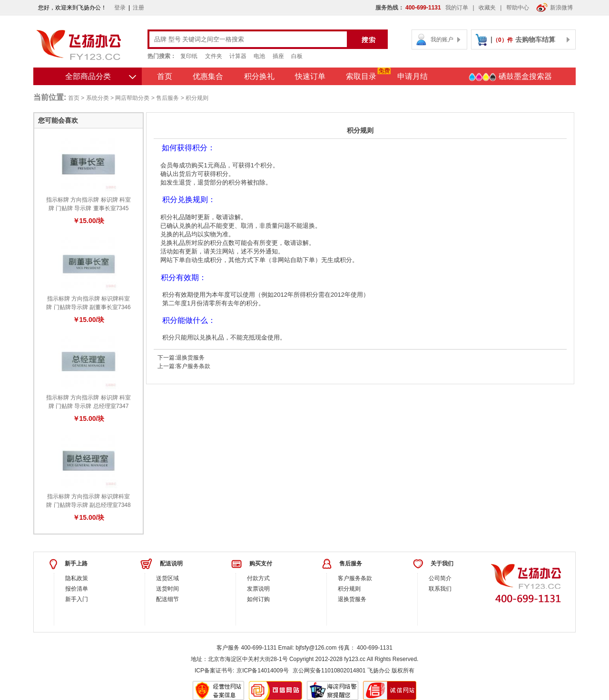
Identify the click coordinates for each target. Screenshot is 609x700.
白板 (297, 56)
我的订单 (457, 8)
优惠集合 (208, 76)
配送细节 (167, 599)
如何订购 (258, 599)
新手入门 (77, 599)
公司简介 (440, 578)
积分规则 (349, 589)
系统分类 (98, 98)
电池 (259, 56)
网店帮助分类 (132, 98)
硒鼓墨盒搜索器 (510, 77)
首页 (165, 76)
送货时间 (167, 589)
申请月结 (413, 76)
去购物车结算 (535, 39)
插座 (278, 56)
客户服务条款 (193, 366)
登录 (120, 8)
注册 (138, 8)
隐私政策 (77, 578)
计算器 (238, 56)
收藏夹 (487, 8)
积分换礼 (259, 76)
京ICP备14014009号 (262, 671)
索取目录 (361, 76)
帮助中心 (518, 8)
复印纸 (189, 56)
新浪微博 (555, 8)
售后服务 (167, 98)
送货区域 (167, 578)
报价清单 (77, 589)
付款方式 (258, 578)
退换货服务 (190, 358)
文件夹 (214, 56)
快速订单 (310, 76)
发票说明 (258, 589)
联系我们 (440, 589)
